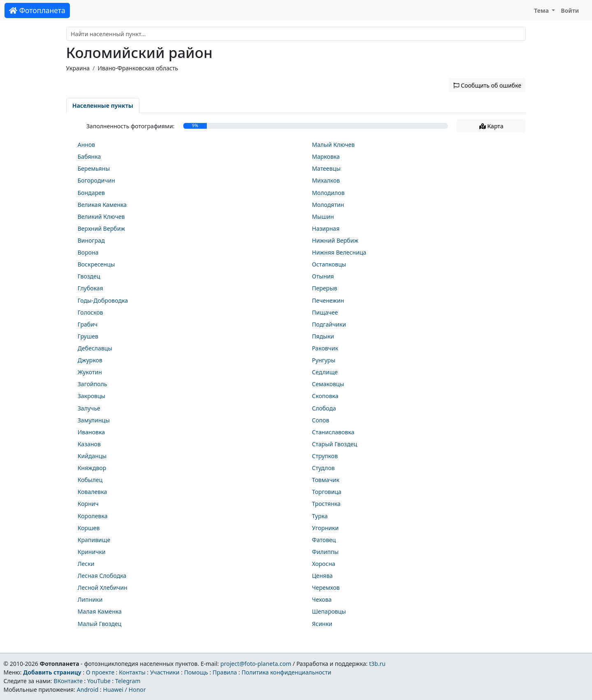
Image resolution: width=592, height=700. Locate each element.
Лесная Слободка (102, 576)
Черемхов (326, 588)
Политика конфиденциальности (287, 672)
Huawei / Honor (124, 690)
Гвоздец (89, 276)
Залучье (89, 408)
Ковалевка (92, 492)
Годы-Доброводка (103, 300)
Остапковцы (329, 264)
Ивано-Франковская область (138, 68)
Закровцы (92, 396)
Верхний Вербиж (101, 228)
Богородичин (96, 180)
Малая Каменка (100, 611)
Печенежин (328, 300)
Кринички (92, 552)
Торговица (327, 492)
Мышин (323, 217)
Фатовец (324, 540)
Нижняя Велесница (339, 252)
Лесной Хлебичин (103, 588)
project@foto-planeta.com (256, 664)
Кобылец (90, 480)
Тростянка (326, 504)
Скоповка (325, 396)
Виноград (91, 240)
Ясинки (322, 624)
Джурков (90, 360)
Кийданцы (92, 456)
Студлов (323, 468)
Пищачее (325, 312)
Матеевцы (326, 168)
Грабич (88, 324)
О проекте (100, 672)
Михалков (326, 180)
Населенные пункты (103, 105)
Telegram (128, 681)
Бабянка (89, 156)
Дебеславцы (95, 348)
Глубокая (90, 288)
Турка (320, 516)
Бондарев (91, 193)
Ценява (323, 576)
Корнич (88, 504)
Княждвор (92, 468)
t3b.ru (377, 664)
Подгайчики (329, 324)
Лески (86, 564)
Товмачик (326, 480)
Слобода (324, 408)
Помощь (196, 672)
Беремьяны (94, 168)
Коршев (89, 528)
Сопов (321, 420)
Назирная (326, 228)
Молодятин (328, 205)
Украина (78, 68)
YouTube (99, 681)
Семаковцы (328, 384)
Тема (542, 10)
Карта (491, 126)
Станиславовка (333, 432)
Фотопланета (37, 10)
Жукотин (90, 372)
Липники (90, 599)
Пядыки (323, 336)
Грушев (88, 336)
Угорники (325, 528)
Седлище (325, 372)
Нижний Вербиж (335, 240)
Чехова (322, 599)
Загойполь (92, 384)
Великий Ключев (101, 217)
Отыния (323, 276)
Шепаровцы (329, 611)
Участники (165, 672)
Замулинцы (94, 420)
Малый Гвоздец (100, 624)
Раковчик (325, 348)
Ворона (88, 252)
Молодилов (328, 193)
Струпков (325, 456)
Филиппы (325, 552)
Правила (225, 672)
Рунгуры (324, 360)
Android (88, 690)
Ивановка (91, 432)
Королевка (93, 516)
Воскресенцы (96, 264)
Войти (570, 10)
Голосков (90, 312)
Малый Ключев (333, 145)
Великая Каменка (102, 205)
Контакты (132, 672)
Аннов (87, 145)
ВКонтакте (68, 681)
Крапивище (94, 540)
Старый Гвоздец (335, 444)
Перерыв (325, 288)
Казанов (89, 444)
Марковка (326, 156)
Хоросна (324, 564)
